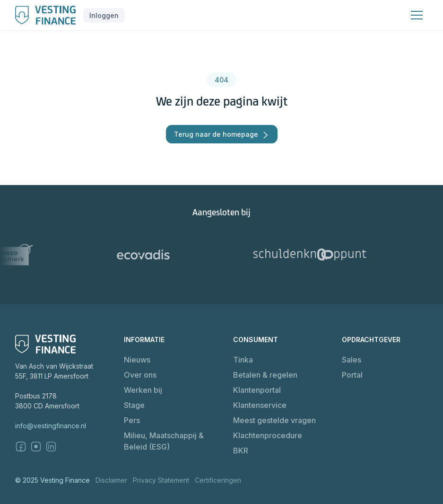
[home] (45, 15)
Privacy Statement (161, 480)
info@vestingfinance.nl (51, 426)
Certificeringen (218, 480)
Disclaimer (111, 480)
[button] (104, 15)
